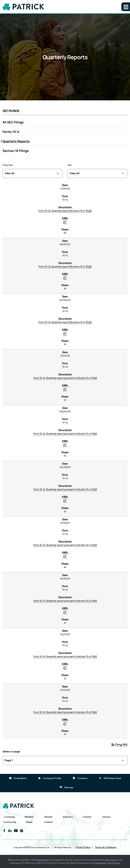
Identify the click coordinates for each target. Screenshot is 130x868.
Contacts (80, 778)
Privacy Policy (83, 847)
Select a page (11, 752)
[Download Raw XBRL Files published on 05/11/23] (65, 668)
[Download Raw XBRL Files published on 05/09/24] (65, 501)
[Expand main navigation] (126, 7)
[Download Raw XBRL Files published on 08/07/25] (65, 278)
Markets (29, 817)
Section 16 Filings (16, 151)
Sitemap (66, 787)
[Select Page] (65, 760)
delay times (111, 860)
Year (70, 165)
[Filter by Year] (98, 173)
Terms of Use (114, 863)
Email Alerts (18, 778)
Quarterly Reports (16, 141)
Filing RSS (119, 745)
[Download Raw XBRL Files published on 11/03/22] (65, 724)
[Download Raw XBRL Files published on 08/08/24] (65, 445)
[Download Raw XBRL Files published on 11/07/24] (65, 389)
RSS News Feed (110, 778)
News (29, 822)
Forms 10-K (11, 132)
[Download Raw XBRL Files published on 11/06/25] (65, 222)
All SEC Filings (13, 122)
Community (10, 822)
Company (10, 817)
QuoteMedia (43, 860)
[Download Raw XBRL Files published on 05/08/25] (65, 334)
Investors (68, 817)
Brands (48, 817)
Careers (87, 817)
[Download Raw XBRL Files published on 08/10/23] (65, 612)
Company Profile (50, 778)
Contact (48, 822)
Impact (106, 817)
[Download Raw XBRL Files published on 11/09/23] (65, 557)
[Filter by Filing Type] (32, 173)
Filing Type (8, 165)
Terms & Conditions (106, 847)
